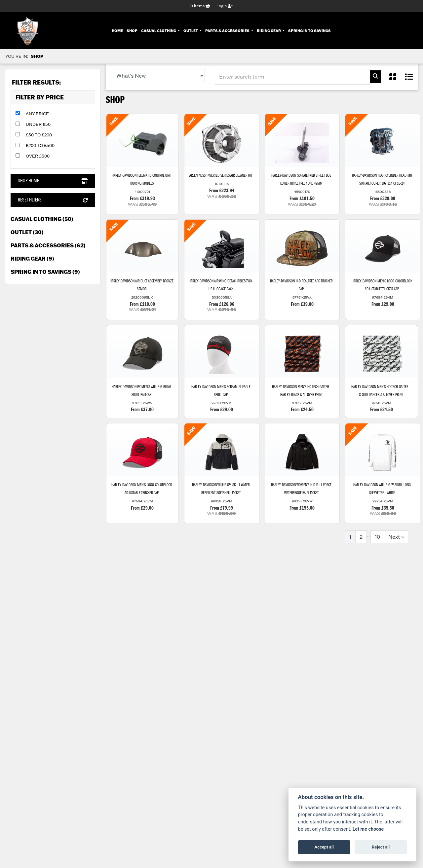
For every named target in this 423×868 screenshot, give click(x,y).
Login (225, 6)
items (200, 6)
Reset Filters (53, 200)
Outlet (191, 30)
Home (117, 30)
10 (377, 542)
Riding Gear (269, 30)
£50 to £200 (39, 135)
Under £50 (38, 125)
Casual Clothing (159, 30)
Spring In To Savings (309, 30)
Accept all (324, 847)
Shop (132, 30)
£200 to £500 (40, 146)
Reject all (381, 847)
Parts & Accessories (228, 30)
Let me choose (368, 829)
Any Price (37, 114)
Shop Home (53, 181)
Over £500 (38, 156)
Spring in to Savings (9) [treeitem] (45, 272)
